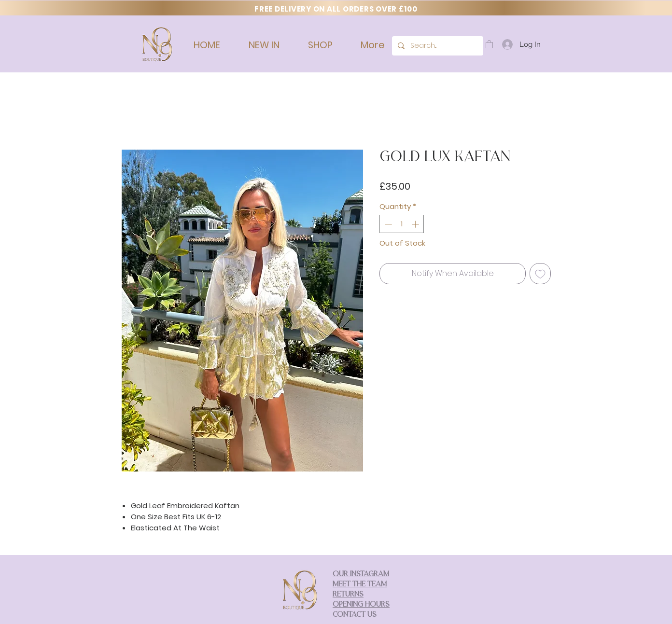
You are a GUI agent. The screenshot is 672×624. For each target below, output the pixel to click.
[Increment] (416, 224)
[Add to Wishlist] (540, 274)
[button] (489, 44)
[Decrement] (387, 224)
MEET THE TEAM (360, 585)
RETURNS (348, 595)
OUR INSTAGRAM (361, 575)
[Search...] (437, 46)
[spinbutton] (402, 224)
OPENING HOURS (361, 605)
